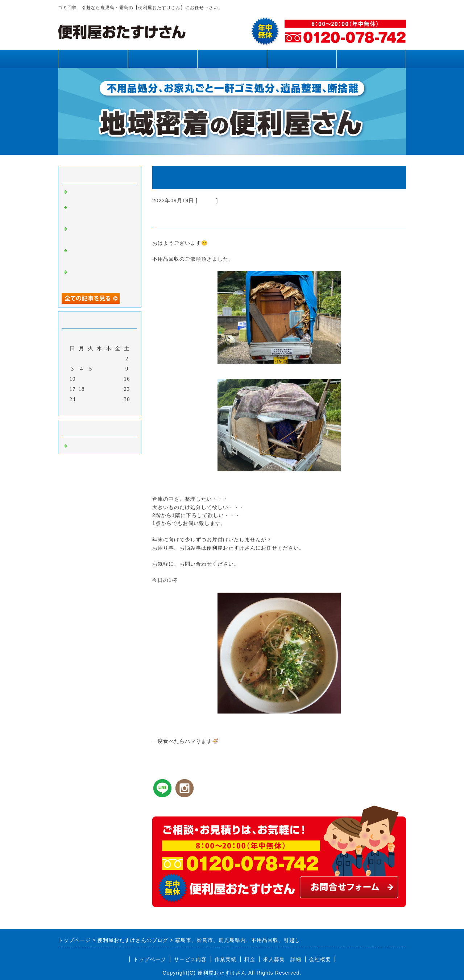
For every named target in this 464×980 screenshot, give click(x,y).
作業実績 (232, 59)
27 (100, 399)
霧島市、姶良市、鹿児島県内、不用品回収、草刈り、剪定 (101, 234)
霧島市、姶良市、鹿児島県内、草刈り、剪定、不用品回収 (101, 213)
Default (207, 200)
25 (82, 399)
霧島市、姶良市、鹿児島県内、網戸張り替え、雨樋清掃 (101, 256)
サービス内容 (162, 59)
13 (100, 379)
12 (91, 379)
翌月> (115, 409)
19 (91, 389)
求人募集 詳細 (282, 959)
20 (100, 389)
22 (118, 389)
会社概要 (320, 959)
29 (118, 399)
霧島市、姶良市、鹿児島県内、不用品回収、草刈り (101, 277)
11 (82, 379)
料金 (302, 59)
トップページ (93, 59)
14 (109, 379)
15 (118, 379)
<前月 (85, 409)
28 (109, 399)
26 (91, 399)
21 (109, 389)
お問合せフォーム (371, 59)
